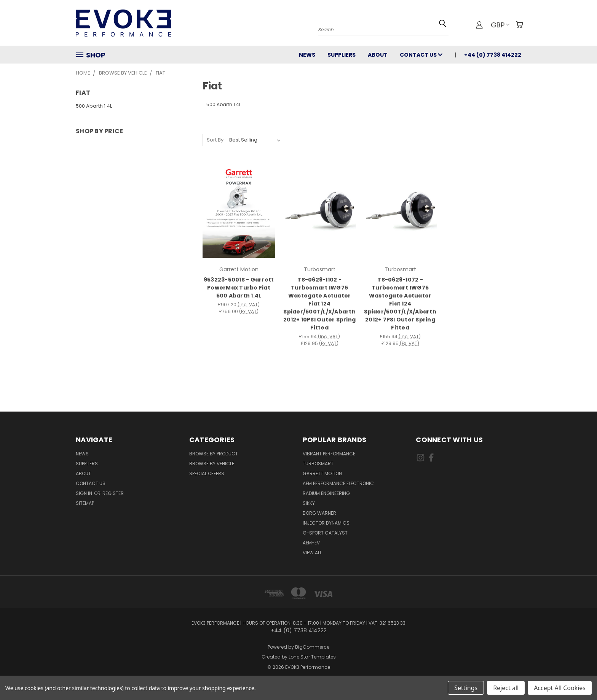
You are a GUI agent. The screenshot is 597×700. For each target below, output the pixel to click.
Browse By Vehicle (212, 464)
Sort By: (216, 140)
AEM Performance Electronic (338, 483)
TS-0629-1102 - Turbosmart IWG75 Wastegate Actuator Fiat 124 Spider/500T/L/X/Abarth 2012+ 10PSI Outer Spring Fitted (319, 304)
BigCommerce (312, 647)
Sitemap (85, 503)
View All (312, 553)
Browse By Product (214, 454)
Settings (466, 688)
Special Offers (207, 473)
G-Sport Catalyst (325, 533)
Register (113, 493)
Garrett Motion (322, 473)
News (307, 55)
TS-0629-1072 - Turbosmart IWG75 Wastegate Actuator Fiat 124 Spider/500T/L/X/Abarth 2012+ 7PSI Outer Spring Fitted (400, 304)
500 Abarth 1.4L (94, 106)
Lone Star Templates (312, 657)
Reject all (506, 688)
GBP (500, 25)
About (378, 55)
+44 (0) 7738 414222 (493, 55)
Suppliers (342, 55)
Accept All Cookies (560, 688)
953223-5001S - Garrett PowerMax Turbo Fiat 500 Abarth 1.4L (239, 288)
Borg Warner (319, 513)
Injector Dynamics (326, 523)
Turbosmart (318, 464)
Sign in (85, 493)
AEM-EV (311, 543)
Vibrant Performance (329, 454)
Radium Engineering (326, 493)
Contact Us (421, 55)
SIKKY (309, 503)
